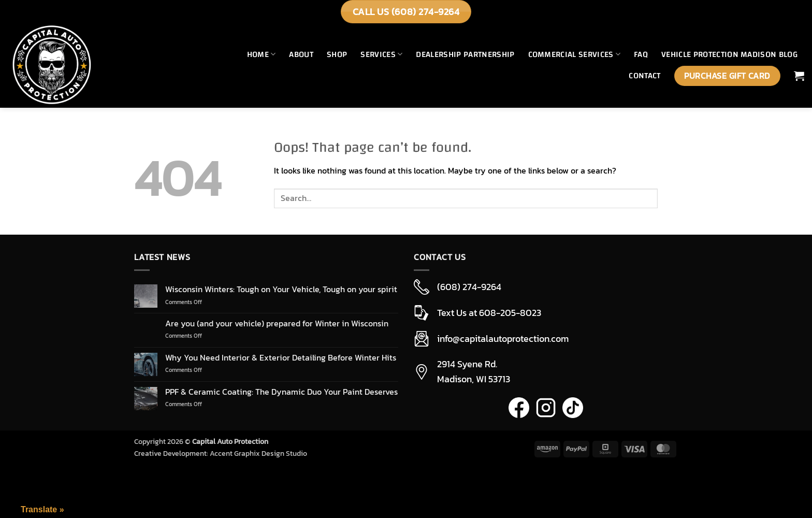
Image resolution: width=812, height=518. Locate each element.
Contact (644, 76)
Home (262, 54)
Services (381, 54)
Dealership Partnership (465, 54)
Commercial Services (575, 54)
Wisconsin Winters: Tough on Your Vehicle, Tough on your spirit (281, 289)
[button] (799, 76)
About (301, 54)
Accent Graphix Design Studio (258, 453)
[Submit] (668, 199)
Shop (337, 54)
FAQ (641, 54)
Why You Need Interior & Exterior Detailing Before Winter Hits (281, 358)
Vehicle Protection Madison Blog (729, 54)
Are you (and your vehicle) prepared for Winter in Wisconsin (277, 323)
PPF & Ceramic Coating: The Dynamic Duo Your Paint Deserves (281, 392)
